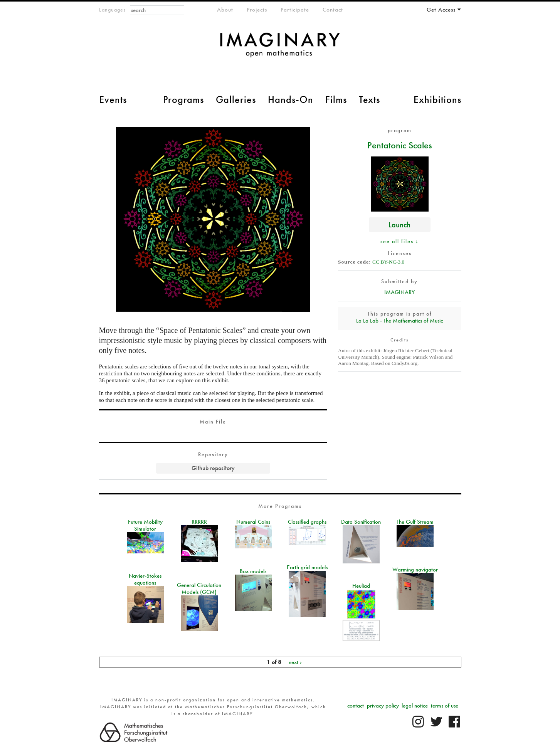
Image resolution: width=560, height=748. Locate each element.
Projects (257, 10)
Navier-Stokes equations (145, 579)
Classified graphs (307, 522)
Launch (399, 224)
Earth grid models (307, 567)
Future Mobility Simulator (145, 525)
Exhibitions (437, 99)
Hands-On (291, 99)
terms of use (445, 706)
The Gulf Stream (415, 522)
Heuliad (361, 586)
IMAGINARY (399, 292)
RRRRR (199, 522)
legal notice (415, 706)
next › (295, 662)
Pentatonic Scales (400, 145)
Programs (183, 99)
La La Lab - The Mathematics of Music (399, 321)
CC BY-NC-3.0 (388, 262)
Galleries (236, 99)
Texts (369, 99)
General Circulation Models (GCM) (199, 588)
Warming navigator (415, 570)
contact (356, 706)
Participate (295, 10)
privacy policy (383, 706)
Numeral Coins (253, 522)
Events (113, 99)
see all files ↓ (400, 241)
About (225, 10)
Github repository (213, 468)
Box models (253, 571)
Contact (333, 10)
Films (336, 99)
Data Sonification (361, 522)
